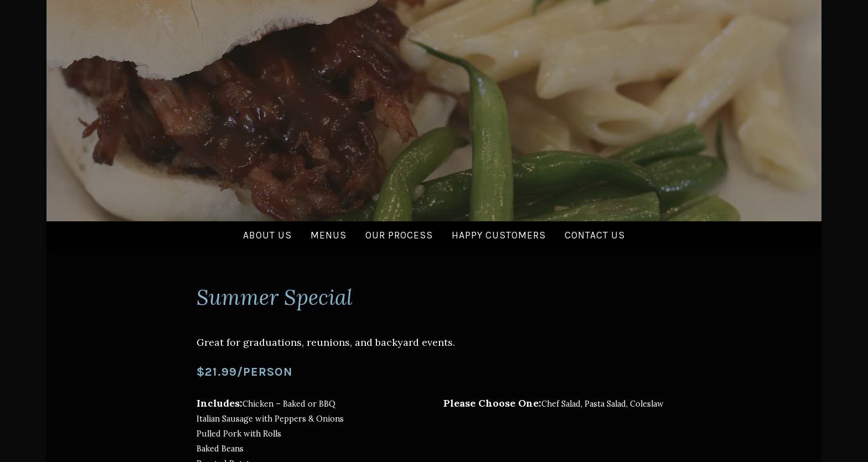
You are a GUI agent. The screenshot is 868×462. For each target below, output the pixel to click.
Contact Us (595, 235)
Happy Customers (499, 235)
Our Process (399, 235)
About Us (267, 235)
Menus (329, 235)
